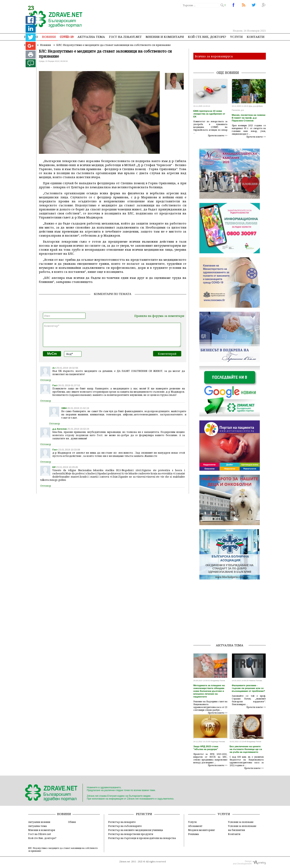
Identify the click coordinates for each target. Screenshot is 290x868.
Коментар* (112, 335)
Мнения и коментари (165, 37)
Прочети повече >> (218, 136)
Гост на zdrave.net (125, 37)
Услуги (236, 37)
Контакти (256, 37)
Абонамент (195, 826)
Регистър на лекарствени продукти (131, 834)
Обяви (72, 822)
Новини (49, 37)
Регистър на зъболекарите (125, 826)
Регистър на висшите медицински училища (136, 830)
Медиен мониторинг (201, 830)
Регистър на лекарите (122, 822)
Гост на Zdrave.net (40, 834)
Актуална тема (91, 37)
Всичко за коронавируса (214, 56)
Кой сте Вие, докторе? (207, 37)
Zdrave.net (125, 862)
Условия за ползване (241, 822)
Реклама (193, 834)
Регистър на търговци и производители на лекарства (142, 838)
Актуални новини (39, 822)
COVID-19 (67, 37)
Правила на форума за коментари (159, 316)
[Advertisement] (192, 18)
